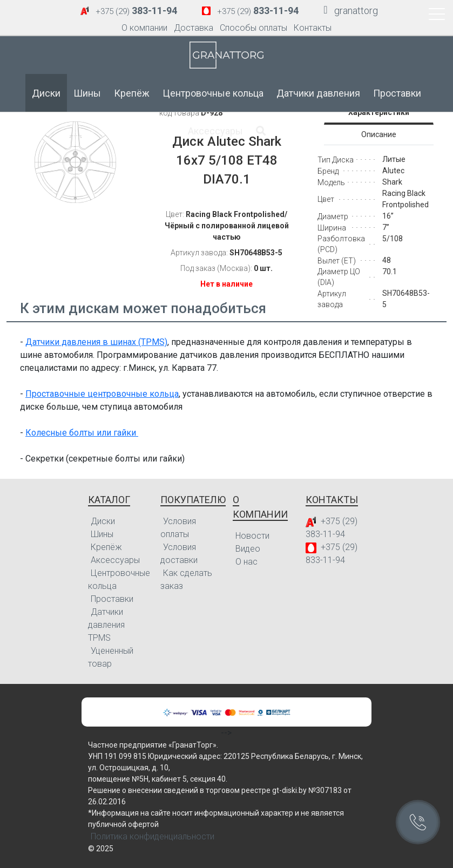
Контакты (313, 28)
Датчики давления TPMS (106, 625)
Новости (252, 536)
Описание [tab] (379, 134)
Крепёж (132, 93)
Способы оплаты (253, 28)
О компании (144, 28)
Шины (87, 93)
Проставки (397, 93)
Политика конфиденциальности (153, 836)
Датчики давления (318, 93)
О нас (246, 562)
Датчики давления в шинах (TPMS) (96, 342)
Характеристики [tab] (379, 112)
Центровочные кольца (213, 93)
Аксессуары (215, 131)
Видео (248, 549)
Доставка (194, 28)
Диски (46, 93)
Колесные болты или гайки (82, 433)
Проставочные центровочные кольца (102, 394)
